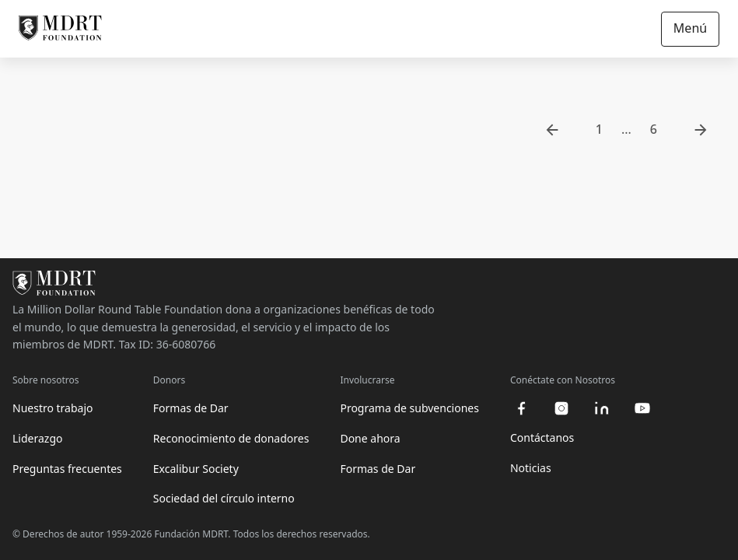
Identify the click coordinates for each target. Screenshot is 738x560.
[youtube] (642, 408)
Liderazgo (37, 438)
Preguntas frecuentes (67, 469)
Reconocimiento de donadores (231, 438)
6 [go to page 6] (654, 129)
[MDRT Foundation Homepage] (60, 29)
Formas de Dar (191, 408)
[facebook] (521, 408)
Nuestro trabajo (53, 408)
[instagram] (561, 408)
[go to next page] (701, 130)
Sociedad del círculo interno (224, 498)
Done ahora (370, 438)
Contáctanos (542, 437)
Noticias (531, 468)
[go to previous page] (552, 130)
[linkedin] (602, 408)
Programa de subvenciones (409, 408)
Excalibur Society (196, 469)
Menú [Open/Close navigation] (690, 28)
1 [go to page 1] (599, 129)
